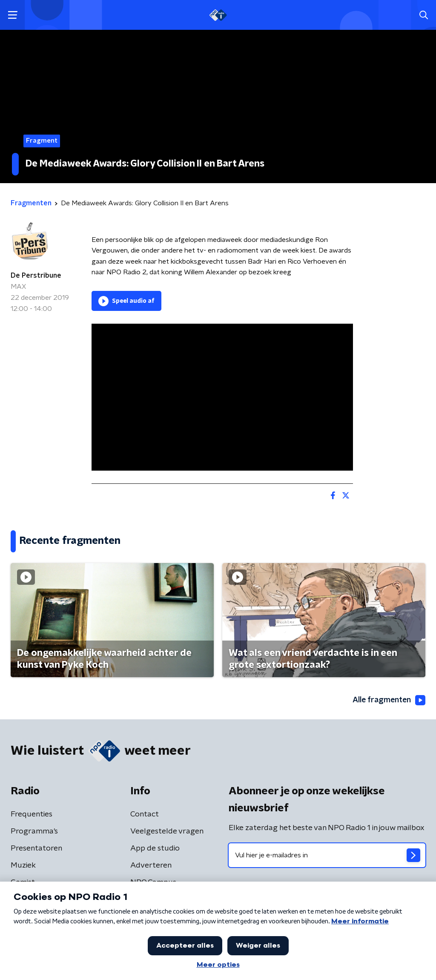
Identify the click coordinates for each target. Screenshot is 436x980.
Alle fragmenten (388, 700)
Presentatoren (36, 849)
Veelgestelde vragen (167, 832)
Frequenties (32, 815)
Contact (145, 815)
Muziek (23, 866)
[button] (13, 15)
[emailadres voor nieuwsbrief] (327, 856)
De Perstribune (36, 276)
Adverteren (151, 866)
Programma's (34, 832)
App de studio (155, 849)
